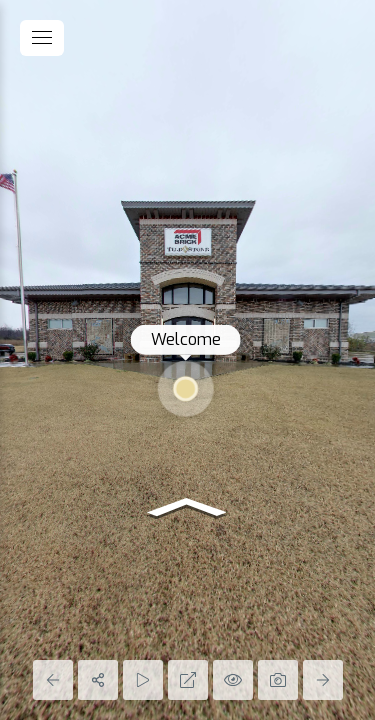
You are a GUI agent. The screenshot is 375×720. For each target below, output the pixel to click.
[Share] (98, 680)
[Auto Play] (143, 680)
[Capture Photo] (278, 680)
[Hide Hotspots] (233, 680)
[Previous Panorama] (53, 680)
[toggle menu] (42, 38)
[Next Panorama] (323, 680)
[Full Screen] (188, 680)
